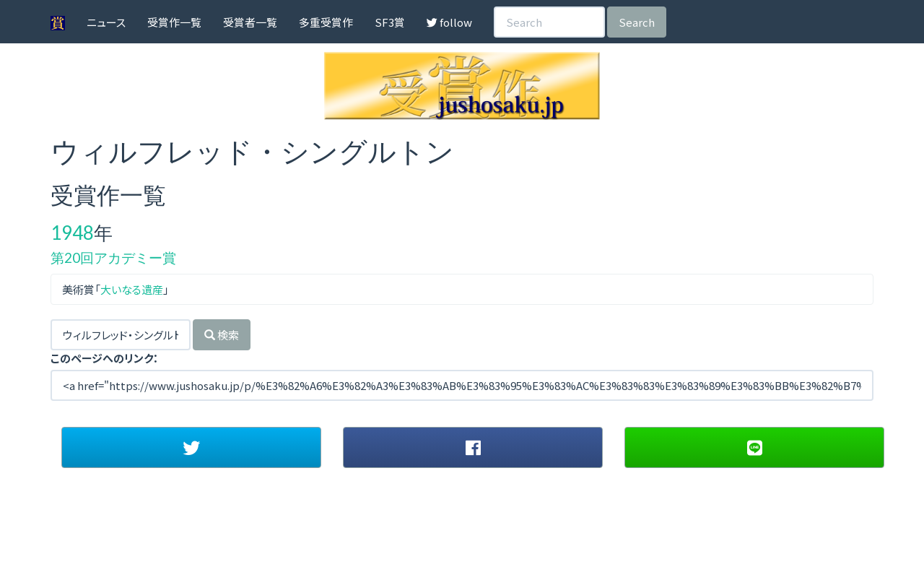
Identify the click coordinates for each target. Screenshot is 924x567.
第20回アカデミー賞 (113, 257)
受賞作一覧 (174, 22)
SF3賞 (390, 22)
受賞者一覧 (250, 22)
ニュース (106, 22)
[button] (191, 447)
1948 (72, 233)
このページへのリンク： (105, 358)
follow (449, 22)
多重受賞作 (326, 22)
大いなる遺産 (132, 289)
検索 (222, 335)
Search (637, 22)
